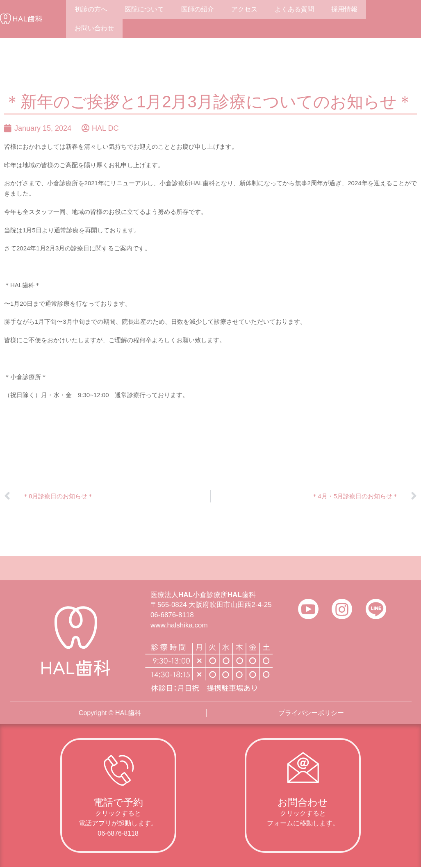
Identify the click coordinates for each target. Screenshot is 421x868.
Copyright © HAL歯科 (110, 713)
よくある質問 (294, 9)
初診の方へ (91, 9)
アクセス (244, 9)
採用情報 (344, 9)
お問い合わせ (94, 28)
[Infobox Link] (118, 795)
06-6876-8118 (172, 615)
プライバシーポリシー (311, 713)
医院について (144, 9)
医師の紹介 (198, 9)
